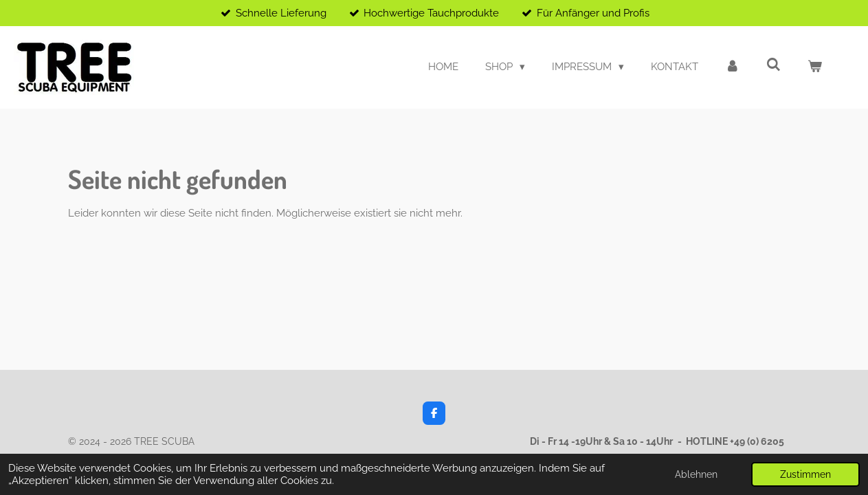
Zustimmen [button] (805, 474)
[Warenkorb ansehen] (815, 67)
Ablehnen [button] (696, 474)
